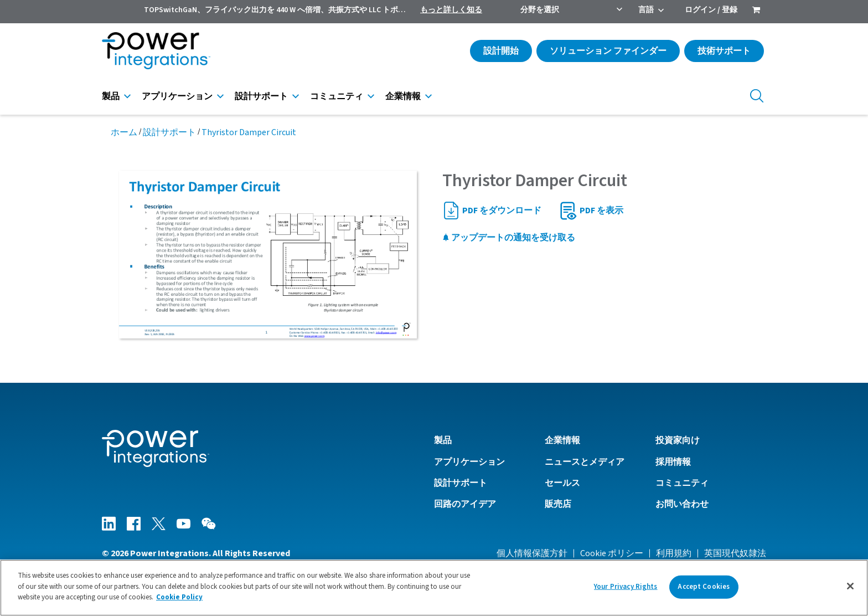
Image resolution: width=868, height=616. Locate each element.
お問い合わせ (682, 504)
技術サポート (724, 51)
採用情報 (673, 462)
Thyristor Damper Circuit (249, 132)
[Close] (850, 586)
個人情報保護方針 (532, 553)
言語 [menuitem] (646, 10)
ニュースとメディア (585, 462)
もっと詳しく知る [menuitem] (451, 10)
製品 (111, 96)
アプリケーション (177, 96)
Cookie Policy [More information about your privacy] (179, 597)
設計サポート (261, 96)
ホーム (124, 132)
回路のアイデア (465, 504)
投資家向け (678, 440)
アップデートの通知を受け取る (509, 238)
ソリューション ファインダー (608, 51)
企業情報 (403, 96)
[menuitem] (756, 11)
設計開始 (501, 51)
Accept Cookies (704, 587)
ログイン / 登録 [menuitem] (711, 10)
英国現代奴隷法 (735, 553)
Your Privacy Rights (626, 587)
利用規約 (674, 553)
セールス (562, 483)
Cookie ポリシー (612, 553)
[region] (434, 588)
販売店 (558, 504)
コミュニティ (337, 96)
